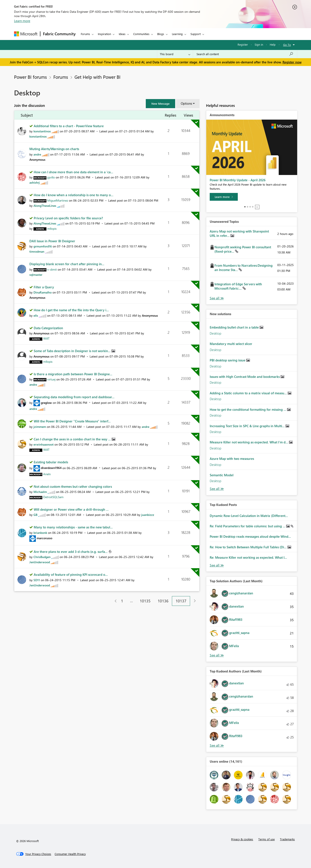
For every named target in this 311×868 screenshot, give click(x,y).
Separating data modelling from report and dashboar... (74, 397)
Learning (177, 34)
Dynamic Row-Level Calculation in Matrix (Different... (249, 516)
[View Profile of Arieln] (47, 474)
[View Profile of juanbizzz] (148, 515)
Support (196, 34)
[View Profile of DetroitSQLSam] (53, 497)
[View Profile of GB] (35, 515)
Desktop (216, 333)
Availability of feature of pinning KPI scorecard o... (71, 574)
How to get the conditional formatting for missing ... (248, 409)
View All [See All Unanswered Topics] (217, 298)
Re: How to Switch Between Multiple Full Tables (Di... (249, 547)
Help (273, 44)
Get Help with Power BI (98, 77)
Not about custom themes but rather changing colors (73, 486)
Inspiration (104, 34)
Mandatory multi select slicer (231, 344)
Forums (85, 34)
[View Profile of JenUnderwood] (40, 562)
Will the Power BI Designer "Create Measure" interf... (72, 421)
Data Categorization (48, 328)
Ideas (122, 34)
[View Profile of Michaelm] (40, 492)
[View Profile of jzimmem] (40, 427)
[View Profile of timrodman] (37, 251)
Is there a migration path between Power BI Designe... (73, 374)
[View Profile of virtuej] (51, 379)
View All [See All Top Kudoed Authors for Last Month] (217, 745)
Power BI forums (30, 77)
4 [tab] (253, 207)
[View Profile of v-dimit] (52, 269)
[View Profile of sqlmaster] (36, 275)
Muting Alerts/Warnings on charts (54, 149)
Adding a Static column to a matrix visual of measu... (249, 393)
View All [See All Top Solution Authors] (217, 655)
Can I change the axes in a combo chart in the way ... (73, 439)
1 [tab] (245, 207)
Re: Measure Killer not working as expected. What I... (248, 557)
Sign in (259, 44)
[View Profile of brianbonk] (40, 533)
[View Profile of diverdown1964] (51, 468)
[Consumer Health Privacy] (70, 854)
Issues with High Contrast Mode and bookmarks (245, 377)
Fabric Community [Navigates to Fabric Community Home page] (59, 34)
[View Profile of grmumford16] (43, 246)
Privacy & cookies (242, 839)
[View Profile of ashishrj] (35, 182)
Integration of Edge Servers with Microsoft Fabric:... (238, 286)
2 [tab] (248, 207)
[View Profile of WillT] (46, 338)
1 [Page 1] (122, 601)
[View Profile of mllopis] (52, 229)
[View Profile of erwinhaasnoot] (44, 444)
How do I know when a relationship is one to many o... (74, 195)
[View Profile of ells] (36, 315)
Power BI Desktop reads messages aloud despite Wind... (250, 536)
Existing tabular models (51, 462)
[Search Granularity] (175, 54)
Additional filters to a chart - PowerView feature (69, 126)
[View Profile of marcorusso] (44, 538)
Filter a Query (44, 287)
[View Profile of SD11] (37, 580)
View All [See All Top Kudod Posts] (217, 565)
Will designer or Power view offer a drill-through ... (71, 509)
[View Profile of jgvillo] (51, 177)
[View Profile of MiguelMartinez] (58, 200)
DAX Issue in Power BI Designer (52, 241)
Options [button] (186, 103)
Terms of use (267, 839)
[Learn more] (224, 197)
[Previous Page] (114, 601)
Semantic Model (222, 475)
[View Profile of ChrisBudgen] (42, 557)
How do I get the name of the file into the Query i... (71, 310)
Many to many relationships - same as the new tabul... (73, 527)
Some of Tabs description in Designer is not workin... (73, 351)
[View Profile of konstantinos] (42, 131)
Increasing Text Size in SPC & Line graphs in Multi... (248, 426)
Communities (141, 34)
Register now (292, 62)
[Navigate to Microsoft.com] (26, 34)
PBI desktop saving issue (228, 360)
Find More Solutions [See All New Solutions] (217, 489)
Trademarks (287, 839)
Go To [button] (287, 45)
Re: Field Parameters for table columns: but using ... (248, 526)
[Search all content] (245, 54)
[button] (160, 104)
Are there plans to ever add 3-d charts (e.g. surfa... (71, 552)
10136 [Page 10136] (163, 601)
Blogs (161, 34)
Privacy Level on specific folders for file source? (68, 218)
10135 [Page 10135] (145, 601)
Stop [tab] (257, 207)
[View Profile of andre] (37, 154)
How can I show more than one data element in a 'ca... (73, 172)
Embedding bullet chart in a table (235, 327)
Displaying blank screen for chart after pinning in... (67, 264)
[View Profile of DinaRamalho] (43, 292)
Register (243, 44)
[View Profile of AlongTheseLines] (45, 206)
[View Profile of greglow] (46, 403)
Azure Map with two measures (232, 459)
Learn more (22, 21)
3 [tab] (250, 207)
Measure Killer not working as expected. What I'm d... (249, 442)
